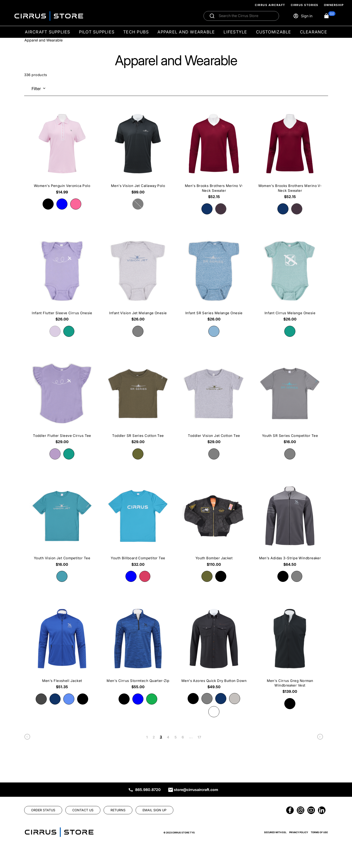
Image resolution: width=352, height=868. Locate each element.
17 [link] (199, 737)
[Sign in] (303, 16)
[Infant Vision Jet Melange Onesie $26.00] (138, 280)
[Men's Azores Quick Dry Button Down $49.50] (214, 647)
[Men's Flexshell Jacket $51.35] (62, 647)
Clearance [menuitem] (314, 32)
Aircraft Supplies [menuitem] (47, 32)
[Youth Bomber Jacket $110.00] (214, 525)
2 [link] (154, 737)
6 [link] (183, 737)
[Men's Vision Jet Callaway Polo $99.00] (138, 152)
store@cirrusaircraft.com (196, 790)
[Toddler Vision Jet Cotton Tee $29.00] (214, 402)
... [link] (191, 737)
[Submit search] (212, 16)
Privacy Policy (299, 832)
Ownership (334, 5)
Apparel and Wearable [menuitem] (186, 32)
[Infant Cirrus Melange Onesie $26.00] (290, 280)
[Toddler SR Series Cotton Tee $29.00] (138, 402)
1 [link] (147, 737)
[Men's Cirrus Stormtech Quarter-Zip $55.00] (138, 647)
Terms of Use (319, 832)
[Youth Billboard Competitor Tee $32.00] (138, 525)
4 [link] (168, 737)
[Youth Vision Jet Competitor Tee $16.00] (62, 525)
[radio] (48, 204)
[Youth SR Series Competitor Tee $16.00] (290, 402)
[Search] (246, 16)
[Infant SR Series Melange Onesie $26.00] (214, 280)
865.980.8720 (148, 790)
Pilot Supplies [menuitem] (97, 32)
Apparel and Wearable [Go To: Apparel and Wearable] (44, 40)
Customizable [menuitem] (274, 32)
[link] (27, 738)
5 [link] (176, 737)
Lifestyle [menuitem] (235, 32)
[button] (330, 16)
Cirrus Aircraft (270, 5)
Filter (36, 89)
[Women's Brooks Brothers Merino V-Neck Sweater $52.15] (290, 155)
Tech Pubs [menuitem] (136, 32)
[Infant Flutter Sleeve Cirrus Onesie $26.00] (62, 280)
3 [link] (161, 737)
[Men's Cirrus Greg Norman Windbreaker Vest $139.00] (290, 649)
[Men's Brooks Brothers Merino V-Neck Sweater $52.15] (214, 155)
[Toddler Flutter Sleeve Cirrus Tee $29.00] (62, 402)
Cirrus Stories (305, 5)
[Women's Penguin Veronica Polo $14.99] (62, 152)
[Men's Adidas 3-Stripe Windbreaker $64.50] (290, 525)
